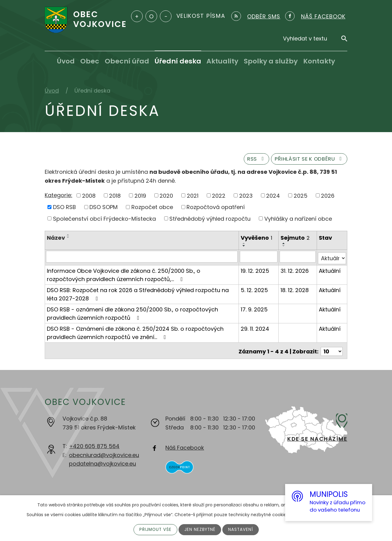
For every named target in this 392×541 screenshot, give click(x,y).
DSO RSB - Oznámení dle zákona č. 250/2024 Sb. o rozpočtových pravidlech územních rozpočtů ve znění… (135, 333)
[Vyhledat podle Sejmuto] (298, 258)
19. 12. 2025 (255, 271)
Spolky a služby (271, 61)
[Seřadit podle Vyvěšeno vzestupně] (244, 245)
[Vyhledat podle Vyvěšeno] (259, 258)
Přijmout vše (155, 529)
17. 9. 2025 (254, 309)
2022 (219, 197)
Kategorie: (58, 197)
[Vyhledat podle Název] (142, 258)
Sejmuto (295, 240)
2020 (166, 197)
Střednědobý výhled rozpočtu (210, 221)
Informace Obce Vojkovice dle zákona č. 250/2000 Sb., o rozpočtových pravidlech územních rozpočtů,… (124, 275)
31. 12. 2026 (295, 271)
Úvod (66, 61)
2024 (273, 197)
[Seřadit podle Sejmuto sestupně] (284, 248)
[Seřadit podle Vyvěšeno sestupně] (244, 248)
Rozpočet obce (152, 209)
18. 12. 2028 (295, 290)
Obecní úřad (127, 61)
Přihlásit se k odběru (306, 160)
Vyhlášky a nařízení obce (298, 221)
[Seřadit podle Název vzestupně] (68, 237)
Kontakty (319, 61)
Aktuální (330, 271)
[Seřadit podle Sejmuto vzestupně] (284, 245)
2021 (193, 197)
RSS (247, 160)
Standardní (151, 16)
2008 (89, 197)
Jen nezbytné (200, 529)
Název (56, 240)
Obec (90, 61)
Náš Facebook (185, 446)
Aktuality (222, 61)
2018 (115, 197)
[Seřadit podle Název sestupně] (68, 239)
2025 (301, 197)
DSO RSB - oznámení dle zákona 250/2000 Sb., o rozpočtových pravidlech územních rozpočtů (132, 314)
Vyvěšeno (257, 240)
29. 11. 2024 (255, 329)
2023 (246, 197)
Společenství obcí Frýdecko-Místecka (104, 221)
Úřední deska (178, 61)
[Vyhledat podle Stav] (332, 258)
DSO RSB (64, 209)
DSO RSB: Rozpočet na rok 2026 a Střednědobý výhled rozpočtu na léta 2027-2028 (138, 294)
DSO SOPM (104, 209)
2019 (140, 197)
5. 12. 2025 (255, 290)
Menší (166, 16)
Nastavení (242, 529)
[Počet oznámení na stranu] (332, 350)
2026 (328, 197)
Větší (137, 16)
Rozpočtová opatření (216, 209)
